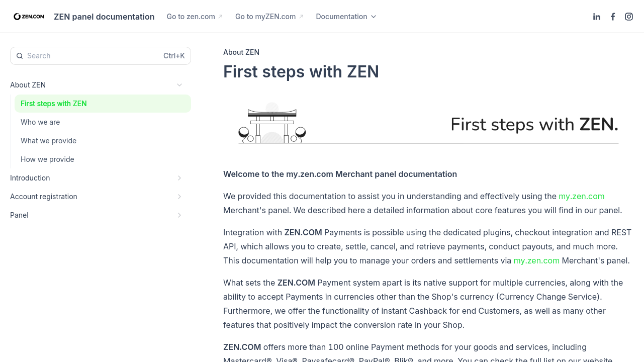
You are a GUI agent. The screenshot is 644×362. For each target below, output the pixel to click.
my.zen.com (582, 196)
